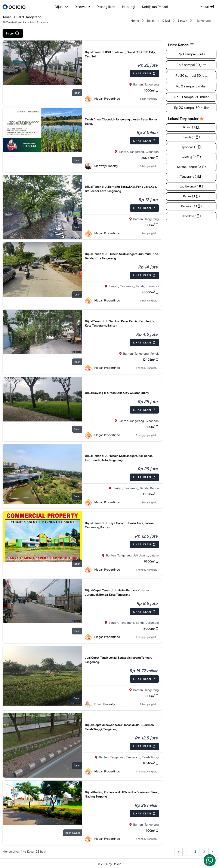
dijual (61, 7)
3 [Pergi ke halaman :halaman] (204, 852)
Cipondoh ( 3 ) (191, 147)
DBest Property (100, 704)
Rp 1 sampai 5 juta (191, 54)
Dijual (166, 21)
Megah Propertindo (102, 99)
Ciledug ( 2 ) (191, 157)
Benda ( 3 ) (191, 137)
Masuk (207, 7)
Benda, (140, 286)
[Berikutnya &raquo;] (212, 852)
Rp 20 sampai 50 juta (191, 76)
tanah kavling (73, 833)
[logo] (14, 7)
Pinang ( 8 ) (191, 127)
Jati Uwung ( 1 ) (191, 187)
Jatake (154, 555)
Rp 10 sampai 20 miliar (191, 97)
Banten (182, 21)
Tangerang (152, 85)
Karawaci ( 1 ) (191, 206)
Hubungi (129, 7)
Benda (154, 488)
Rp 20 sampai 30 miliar (191, 108)
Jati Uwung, (141, 555)
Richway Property (101, 166)
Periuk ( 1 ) (191, 196)
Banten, (138, 85)
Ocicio (117, 864)
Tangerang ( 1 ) (191, 177)
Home (135, 21)
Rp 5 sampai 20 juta (191, 65)
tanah (77, 93)
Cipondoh (152, 152)
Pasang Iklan (106, 7)
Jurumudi (152, 286)
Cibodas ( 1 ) (191, 216)
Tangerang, (137, 152)
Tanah (151, 21)
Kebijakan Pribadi (155, 7)
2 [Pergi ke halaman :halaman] (195, 852)
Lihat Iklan (144, 73)
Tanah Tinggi (150, 757)
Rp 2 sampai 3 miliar (191, 86)
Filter (13, 33)
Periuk (155, 354)
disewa (82, 7)
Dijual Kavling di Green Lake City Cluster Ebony (117, 393)
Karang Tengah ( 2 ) (191, 167)
